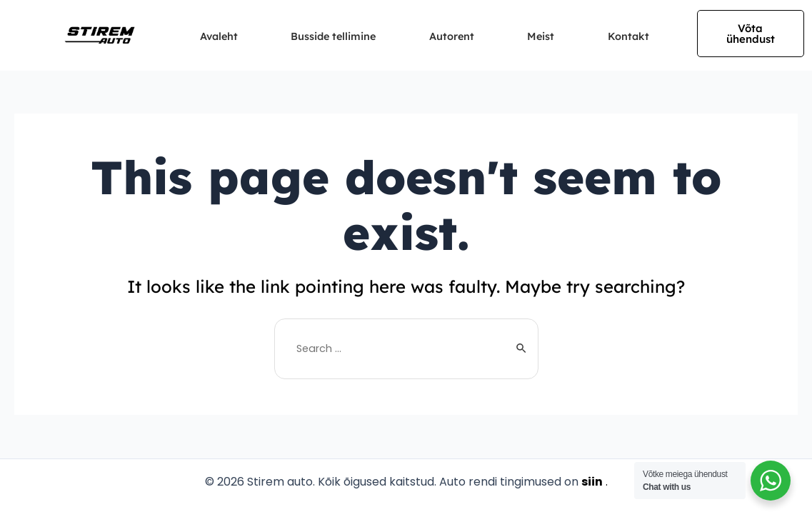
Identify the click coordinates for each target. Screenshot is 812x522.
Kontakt (641, 36)
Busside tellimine (331, 36)
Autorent (455, 36)
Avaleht (210, 36)
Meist (549, 36)
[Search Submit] (522, 348)
